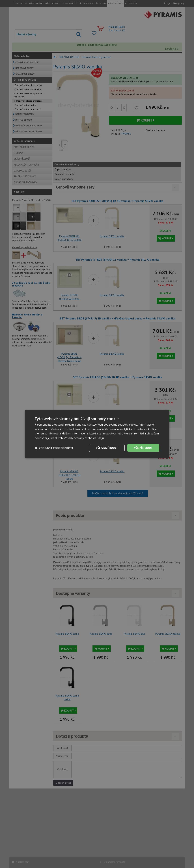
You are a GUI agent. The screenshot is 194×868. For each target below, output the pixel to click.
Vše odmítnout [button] (106, 448)
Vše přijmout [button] (143, 448)
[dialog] (97, 434)
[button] (54, 448)
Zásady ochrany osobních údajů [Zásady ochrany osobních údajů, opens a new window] (84, 438)
